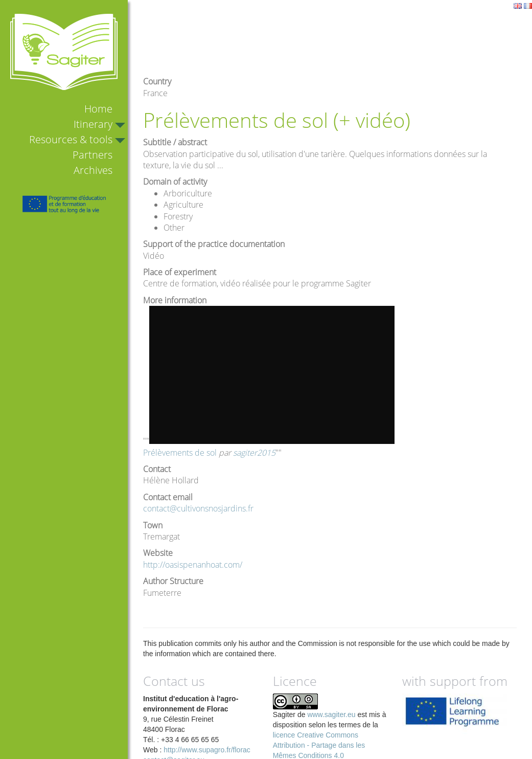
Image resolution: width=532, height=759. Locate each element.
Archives (93, 170)
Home (98, 109)
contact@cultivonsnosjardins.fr (198, 508)
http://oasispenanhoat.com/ (193, 565)
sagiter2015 (254, 453)
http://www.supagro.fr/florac (207, 750)
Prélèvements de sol (180, 453)
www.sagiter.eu (331, 715)
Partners (92, 155)
